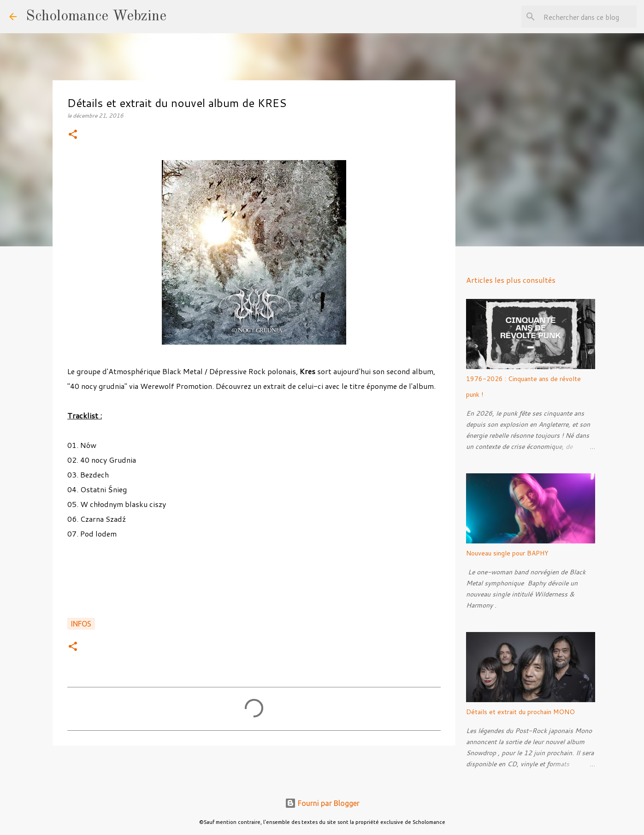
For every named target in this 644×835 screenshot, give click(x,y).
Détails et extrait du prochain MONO (520, 712)
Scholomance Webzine (96, 17)
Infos (81, 624)
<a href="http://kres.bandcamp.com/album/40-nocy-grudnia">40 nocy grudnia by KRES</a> (254, 584)
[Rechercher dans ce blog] (588, 17)
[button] (73, 135)
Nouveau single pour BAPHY (507, 553)
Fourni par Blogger (322, 803)
